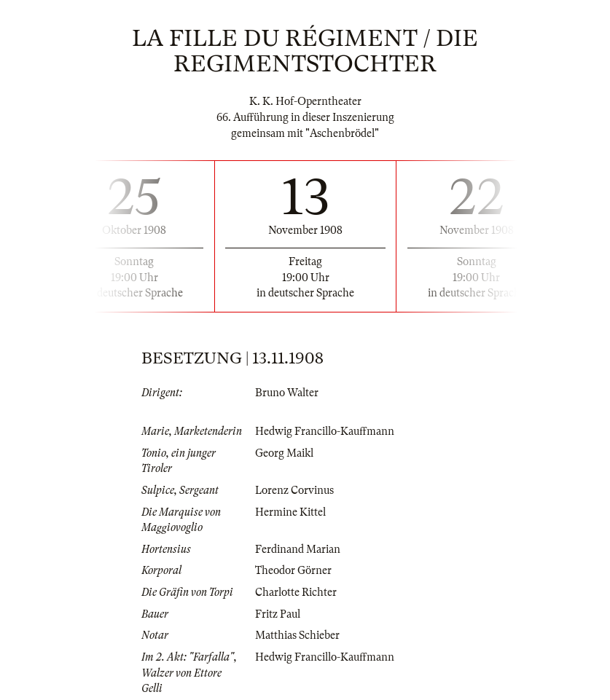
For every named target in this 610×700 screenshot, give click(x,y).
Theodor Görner (293, 570)
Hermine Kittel (290, 512)
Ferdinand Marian (298, 549)
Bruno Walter (287, 393)
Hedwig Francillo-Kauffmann (325, 431)
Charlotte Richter (296, 592)
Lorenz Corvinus (294, 490)
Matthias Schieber (297, 635)
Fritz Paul (278, 614)
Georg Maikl (284, 453)
